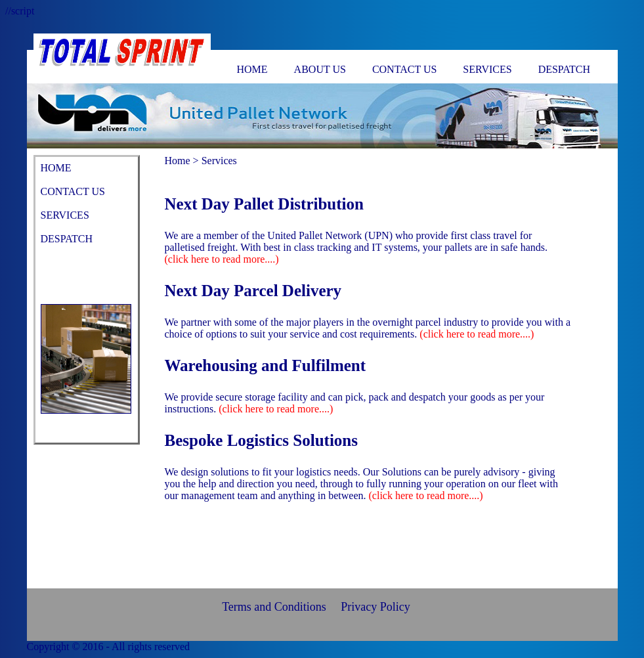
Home (178, 161)
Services (219, 161)
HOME (252, 69)
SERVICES (487, 69)
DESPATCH (564, 69)
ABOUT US (320, 69)
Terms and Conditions (274, 607)
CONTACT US (404, 69)
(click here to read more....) (222, 259)
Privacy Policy (376, 607)
